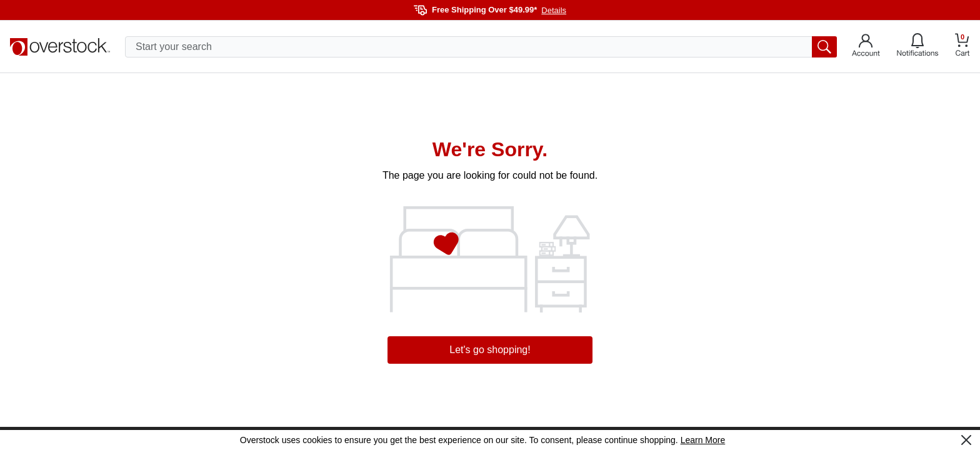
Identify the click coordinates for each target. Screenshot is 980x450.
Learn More (703, 440)
